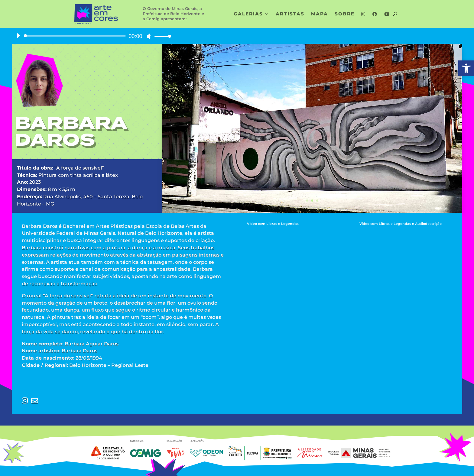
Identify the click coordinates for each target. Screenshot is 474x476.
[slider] (76, 36)
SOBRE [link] (345, 14)
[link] (466, 68)
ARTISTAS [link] (290, 14)
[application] (91, 36)
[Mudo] (149, 36)
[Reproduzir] (18, 36)
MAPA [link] (320, 14)
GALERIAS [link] (248, 14)
